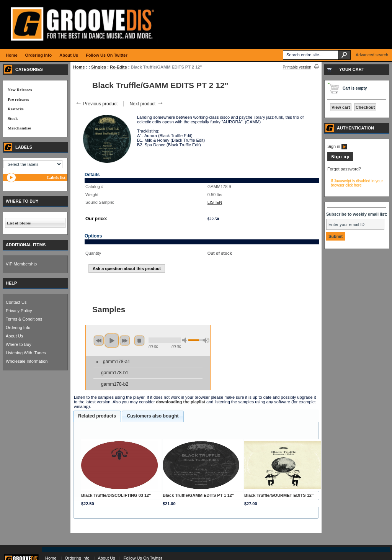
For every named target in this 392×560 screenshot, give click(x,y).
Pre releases (18, 99)
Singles (99, 67)
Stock (13, 118)
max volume (206, 340)
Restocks (16, 109)
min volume (186, 340)
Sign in (337, 146)
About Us (14, 336)
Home (79, 67)
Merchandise (19, 128)
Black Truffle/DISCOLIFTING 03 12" (116, 495)
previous (99, 341)
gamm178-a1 (117, 362)
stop (139, 341)
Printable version (297, 67)
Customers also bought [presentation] (153, 416)
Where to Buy (19, 344)
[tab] (97, 416)
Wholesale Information (27, 361)
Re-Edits (118, 67)
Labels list (56, 177)
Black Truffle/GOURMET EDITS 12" (279, 495)
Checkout (365, 107)
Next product (146, 104)
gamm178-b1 (115, 373)
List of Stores (19, 223)
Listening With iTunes (26, 353)
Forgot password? (344, 169)
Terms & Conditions (24, 319)
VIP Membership (21, 264)
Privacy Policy (19, 311)
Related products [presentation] (97, 416)
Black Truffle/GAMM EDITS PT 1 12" (198, 495)
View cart (341, 107)
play (112, 341)
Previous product (96, 104)
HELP (11, 283)
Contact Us (16, 302)
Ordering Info (18, 327)
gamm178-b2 (115, 384)
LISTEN (215, 202)
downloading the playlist (181, 402)
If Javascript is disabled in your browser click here (357, 183)
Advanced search (372, 55)
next (125, 341)
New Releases (20, 90)
